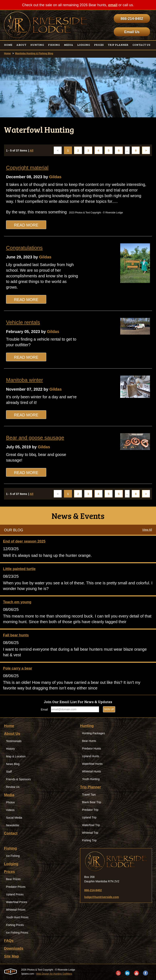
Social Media (14, 818)
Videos (10, 810)
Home (7, 53)
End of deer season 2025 (24, 541)
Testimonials (14, 741)
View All (147, 530)
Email (44, 710)
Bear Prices (13, 879)
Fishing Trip (89, 840)
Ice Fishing (13, 856)
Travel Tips (89, 795)
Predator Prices (16, 887)
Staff (9, 772)
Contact (11, 833)
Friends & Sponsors (18, 779)
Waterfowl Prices (17, 902)
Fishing (10, 848)
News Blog (13, 764)
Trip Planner (90, 787)
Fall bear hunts (16, 635)
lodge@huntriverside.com (102, 897)
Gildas (55, 177)
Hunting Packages (93, 733)
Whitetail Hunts (91, 771)
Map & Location (16, 756)
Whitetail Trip (90, 833)
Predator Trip (90, 810)
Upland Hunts (91, 756)
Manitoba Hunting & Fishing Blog (34, 53)
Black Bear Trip (92, 802)
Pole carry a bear (18, 668)
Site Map (11, 956)
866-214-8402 (132, 19)
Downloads (14, 948)
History (10, 749)
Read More (26, 225)
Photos (10, 802)
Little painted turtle (19, 569)
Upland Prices (15, 894)
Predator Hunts (91, 749)
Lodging (11, 864)
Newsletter (13, 825)
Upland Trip (89, 817)
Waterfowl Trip (91, 825)
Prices (9, 872)
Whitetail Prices (16, 910)
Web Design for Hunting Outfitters (54, 974)
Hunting (87, 726)
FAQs (9, 941)
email (113, 5)
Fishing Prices (15, 925)
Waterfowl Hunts (92, 764)
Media (9, 795)
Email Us (132, 32)
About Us (12, 734)
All (32, 151)
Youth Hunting (91, 779)
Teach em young (17, 602)
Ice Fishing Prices (17, 933)
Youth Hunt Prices (17, 917)
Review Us (13, 787)
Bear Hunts (89, 741)
